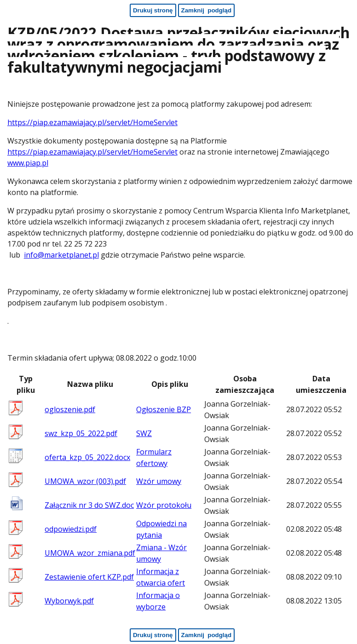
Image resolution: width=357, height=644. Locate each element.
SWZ (144, 433)
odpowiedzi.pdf (71, 529)
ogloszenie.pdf (70, 409)
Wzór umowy (159, 481)
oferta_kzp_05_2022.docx (87, 457)
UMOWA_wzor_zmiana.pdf (90, 553)
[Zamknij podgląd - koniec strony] (207, 635)
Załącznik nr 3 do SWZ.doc (89, 505)
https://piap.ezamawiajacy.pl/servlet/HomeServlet (92, 122)
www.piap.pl (28, 163)
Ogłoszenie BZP (164, 409)
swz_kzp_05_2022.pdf (81, 433)
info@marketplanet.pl (61, 255)
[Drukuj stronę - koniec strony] (153, 635)
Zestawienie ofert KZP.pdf (89, 577)
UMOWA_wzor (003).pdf (85, 481)
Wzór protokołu (164, 505)
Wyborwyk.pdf (69, 601)
